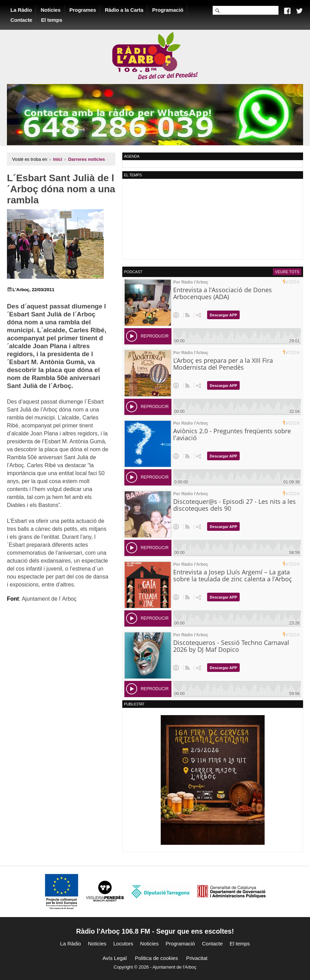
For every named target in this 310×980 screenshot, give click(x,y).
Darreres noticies (87, 159)
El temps (51, 20)
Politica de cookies (156, 958)
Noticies (51, 10)
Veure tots (287, 272)
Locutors (123, 944)
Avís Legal (115, 958)
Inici (57, 159)
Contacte (21, 20)
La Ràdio (21, 10)
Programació (168, 10)
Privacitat (197, 958)
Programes (83, 10)
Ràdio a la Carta (124, 10)
